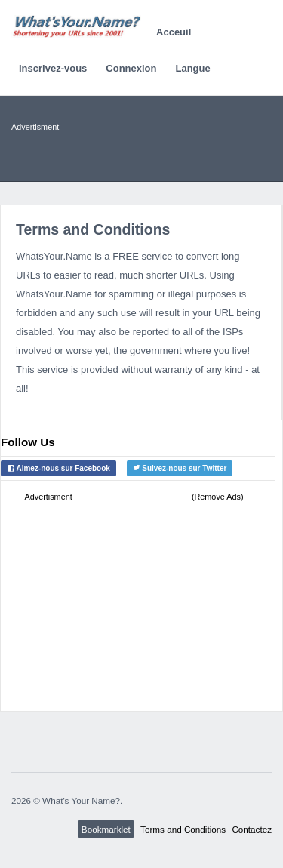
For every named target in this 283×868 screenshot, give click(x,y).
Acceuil (174, 32)
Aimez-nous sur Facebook (58, 468)
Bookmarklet (106, 829)
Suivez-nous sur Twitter (180, 468)
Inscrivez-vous (53, 68)
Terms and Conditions (183, 829)
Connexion (131, 68)
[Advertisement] (134, 599)
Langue (193, 68)
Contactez (252, 829)
